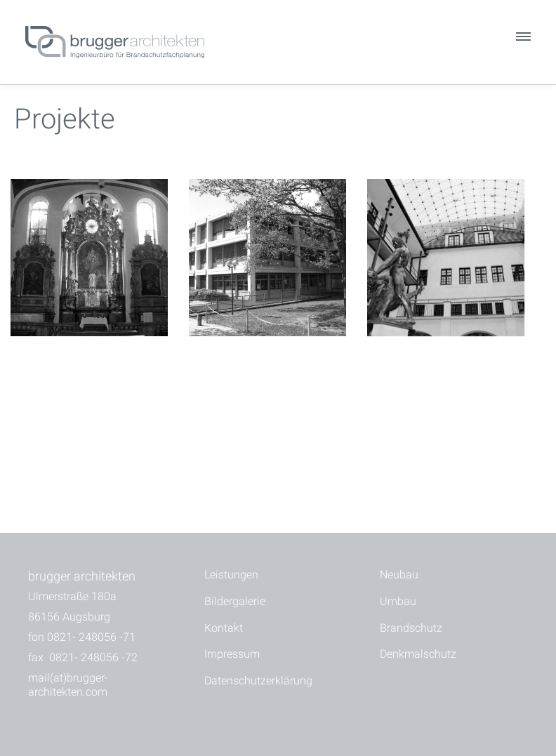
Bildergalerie (235, 601)
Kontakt (224, 628)
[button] (522, 40)
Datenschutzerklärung (258, 681)
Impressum (232, 654)
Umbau (398, 601)
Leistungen (231, 575)
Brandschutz (411, 628)
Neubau (399, 575)
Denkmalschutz (418, 654)
